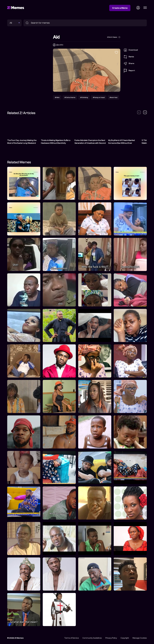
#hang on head (99, 97)
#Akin (57, 97)
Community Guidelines (92, 638)
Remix (129, 57)
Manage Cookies (140, 638)
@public (60, 45)
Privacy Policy (111, 638)
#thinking (84, 97)
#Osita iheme (70, 97)
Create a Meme (120, 8)
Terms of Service (72, 638)
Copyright (125, 638)
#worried (113, 97)
